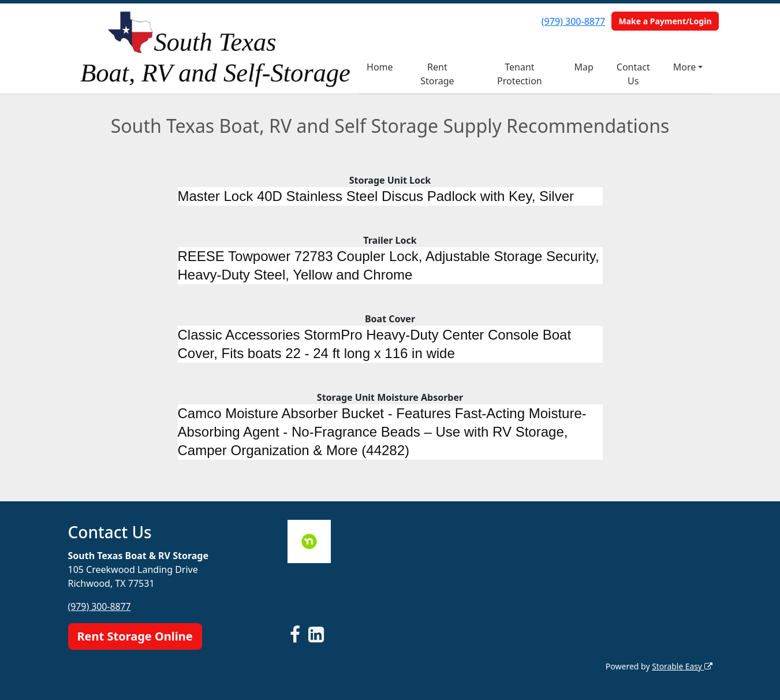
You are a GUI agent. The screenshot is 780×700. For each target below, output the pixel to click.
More (685, 67)
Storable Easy (682, 666)
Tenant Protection (520, 74)
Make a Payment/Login (665, 21)
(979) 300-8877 (573, 21)
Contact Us (633, 74)
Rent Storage (437, 74)
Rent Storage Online (135, 636)
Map (583, 67)
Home (380, 67)
